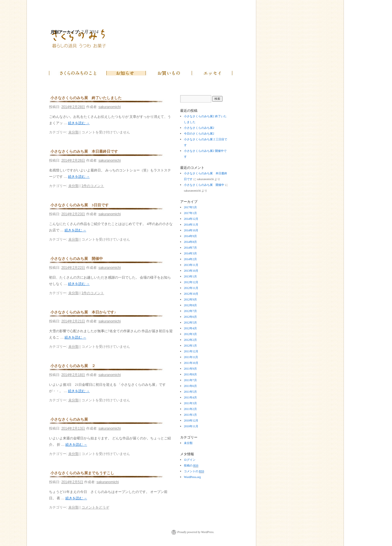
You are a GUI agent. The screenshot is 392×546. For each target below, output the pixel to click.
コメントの (194, 471)
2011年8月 (190, 374)
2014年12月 (191, 219)
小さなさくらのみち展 (69, 419)
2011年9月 (190, 369)
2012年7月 (190, 311)
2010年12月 (191, 421)
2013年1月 (190, 276)
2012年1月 (190, 346)
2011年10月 (191, 363)
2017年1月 (190, 213)
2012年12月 (191, 282)
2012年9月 (190, 300)
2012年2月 (190, 340)
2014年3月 (190, 253)
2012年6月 (190, 317)
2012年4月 (190, 328)
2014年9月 (190, 236)
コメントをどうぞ (95, 507)
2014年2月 (190, 259)
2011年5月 (190, 392)
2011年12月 (191, 351)
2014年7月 (190, 248)
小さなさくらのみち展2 (199, 128)
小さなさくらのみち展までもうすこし (82, 473)
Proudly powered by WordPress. (196, 532)
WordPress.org (192, 477)
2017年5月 (190, 207)
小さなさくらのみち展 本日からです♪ (83, 312)
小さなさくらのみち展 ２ (73, 366)
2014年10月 (191, 230)
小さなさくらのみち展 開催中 (77, 259)
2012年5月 (190, 323)
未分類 (73, 132)
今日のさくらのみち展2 (199, 134)
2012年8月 (190, 305)
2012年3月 (190, 334)
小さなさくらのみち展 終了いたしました (86, 98)
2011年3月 (190, 403)
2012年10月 (191, 294)
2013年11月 (191, 265)
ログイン (190, 460)
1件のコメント (93, 186)
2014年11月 (191, 225)
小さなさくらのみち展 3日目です (80, 205)
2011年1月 (190, 415)
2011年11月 (191, 357)
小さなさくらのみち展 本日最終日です (84, 151)
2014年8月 (190, 242)
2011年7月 (190, 380)
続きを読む (79, 123)
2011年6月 (190, 386)
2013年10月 (191, 271)
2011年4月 (190, 397)
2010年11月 (191, 426)
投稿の (191, 466)
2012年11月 (191, 288)
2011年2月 (190, 409)
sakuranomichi (109, 107)
